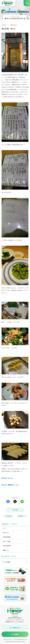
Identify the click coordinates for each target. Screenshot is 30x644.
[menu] (27, 3)
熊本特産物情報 (15, 546)
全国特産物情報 (15, 537)
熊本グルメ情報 (15, 541)
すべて (15, 528)
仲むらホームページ (7, 478)
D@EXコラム (15, 533)
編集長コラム (15, 550)
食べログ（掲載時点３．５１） (11, 485)
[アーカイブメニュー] (15, 562)
